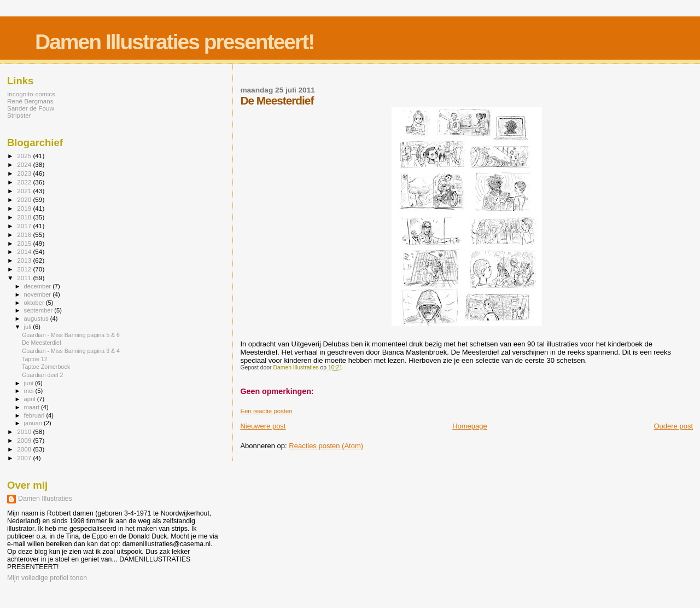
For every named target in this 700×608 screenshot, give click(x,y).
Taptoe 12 (34, 359)
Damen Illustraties (45, 499)
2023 (25, 173)
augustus (37, 319)
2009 (25, 440)
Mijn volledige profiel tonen (47, 578)
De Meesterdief (42, 343)
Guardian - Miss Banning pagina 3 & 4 (71, 351)
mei (30, 391)
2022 (25, 182)
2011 (25, 278)
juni (30, 383)
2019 (25, 208)
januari (34, 423)
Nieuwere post (263, 426)
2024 (25, 164)
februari (35, 415)
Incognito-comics (31, 94)
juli (29, 327)
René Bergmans (30, 101)
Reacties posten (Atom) (326, 446)
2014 (25, 251)
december (39, 286)
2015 (25, 243)
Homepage (470, 426)
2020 (25, 199)
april (31, 399)
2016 (25, 234)
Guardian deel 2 (42, 375)
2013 (25, 260)
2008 (25, 449)
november (39, 294)
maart (33, 407)
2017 (25, 226)
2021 (25, 191)
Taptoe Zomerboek (46, 367)
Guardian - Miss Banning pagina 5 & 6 (71, 335)
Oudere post (673, 426)
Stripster (19, 115)
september (39, 310)
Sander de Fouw (31, 108)
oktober (35, 303)
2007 (25, 458)
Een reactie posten (266, 411)
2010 (25, 432)
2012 (25, 269)
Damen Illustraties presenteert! (174, 42)
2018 (25, 217)
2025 (25, 156)
